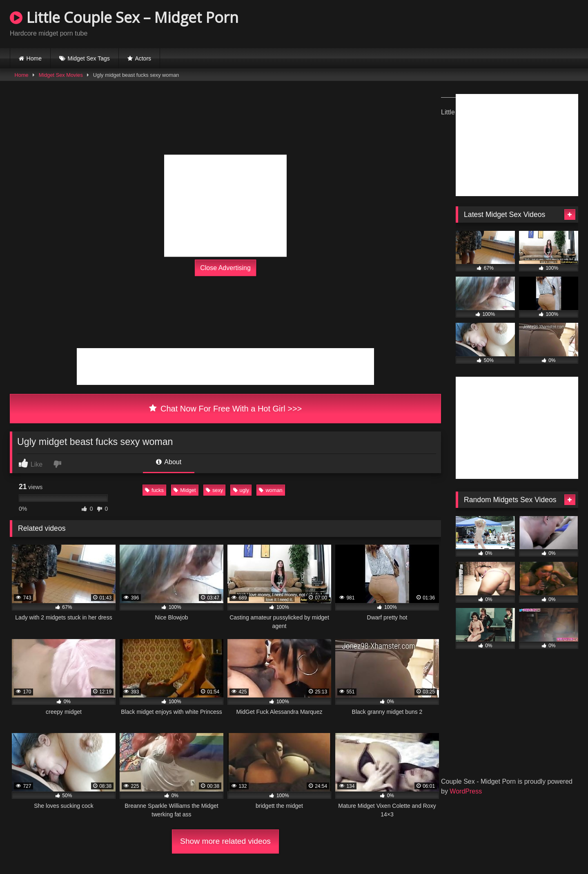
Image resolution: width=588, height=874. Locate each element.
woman (271, 490)
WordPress (466, 791)
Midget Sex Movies (61, 75)
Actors (143, 58)
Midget (185, 490)
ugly (241, 490)
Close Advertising (225, 268)
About (169, 462)
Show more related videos (225, 841)
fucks (154, 490)
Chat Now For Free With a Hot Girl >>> (226, 409)
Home (34, 58)
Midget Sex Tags (89, 58)
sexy (214, 490)
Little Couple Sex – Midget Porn (124, 17)
